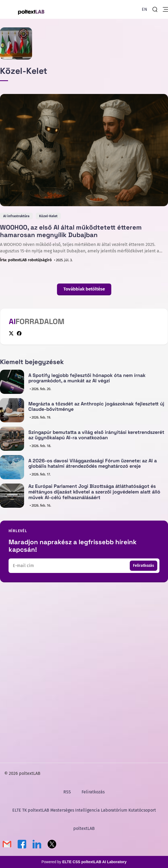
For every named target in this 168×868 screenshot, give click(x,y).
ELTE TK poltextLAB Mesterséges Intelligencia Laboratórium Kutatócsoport (84, 810)
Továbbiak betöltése (84, 289)
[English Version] (144, 9)
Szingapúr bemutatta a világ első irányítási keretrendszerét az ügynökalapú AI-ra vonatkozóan (96, 435)
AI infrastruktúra (16, 216)
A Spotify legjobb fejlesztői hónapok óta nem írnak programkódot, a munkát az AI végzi (87, 378)
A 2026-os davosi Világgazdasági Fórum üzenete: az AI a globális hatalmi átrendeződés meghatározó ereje (93, 463)
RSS (67, 792)
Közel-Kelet (48, 216)
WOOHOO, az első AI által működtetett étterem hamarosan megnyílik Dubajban (71, 231)
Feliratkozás (144, 566)
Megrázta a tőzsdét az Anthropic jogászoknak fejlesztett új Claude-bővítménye (96, 406)
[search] (155, 9)
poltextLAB (84, 828)
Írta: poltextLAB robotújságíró (26, 260)
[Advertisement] (84, 633)
